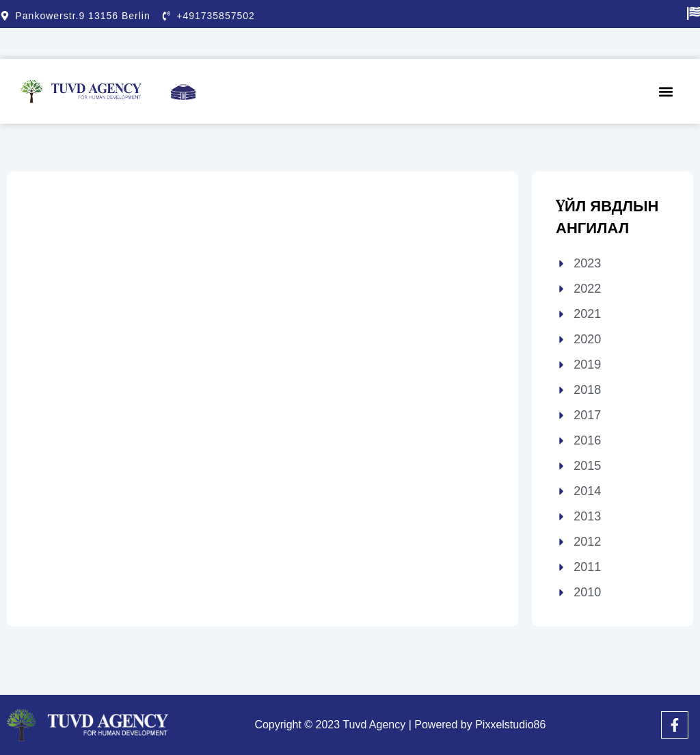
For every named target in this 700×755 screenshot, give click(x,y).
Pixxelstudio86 (510, 725)
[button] (666, 91)
